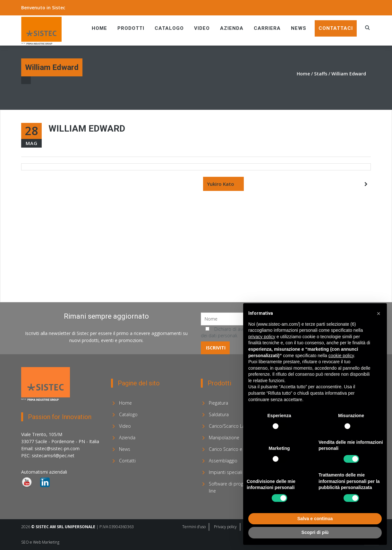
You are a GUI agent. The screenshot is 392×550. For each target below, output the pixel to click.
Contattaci (336, 28)
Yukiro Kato (221, 184)
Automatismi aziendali (44, 472)
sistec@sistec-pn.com (57, 448)
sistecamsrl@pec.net (53, 455)
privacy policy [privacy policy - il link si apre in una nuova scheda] (262, 337)
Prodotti (131, 28)
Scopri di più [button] (315, 532)
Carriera (267, 28)
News (299, 28)
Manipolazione (224, 438)
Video (202, 28)
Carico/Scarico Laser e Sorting (240, 426)
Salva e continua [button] (315, 519)
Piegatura (218, 403)
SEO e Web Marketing (40, 542)
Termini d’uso (194, 527)
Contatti (127, 461)
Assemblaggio (223, 461)
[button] (379, 314)
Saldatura (219, 414)
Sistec (59, 8)
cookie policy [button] (341, 356)
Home (99, 28)
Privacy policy (225, 527)
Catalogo (169, 28)
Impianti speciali (226, 472)
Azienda (232, 28)
